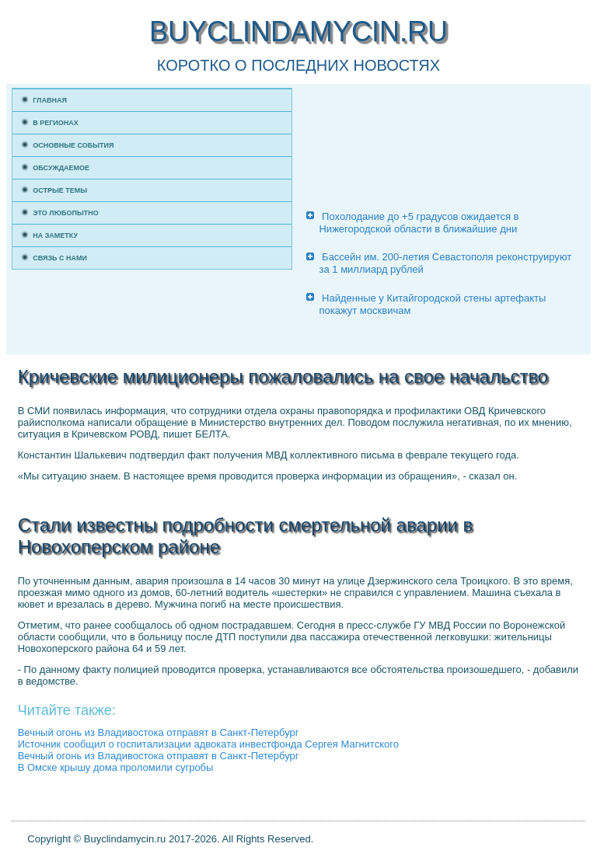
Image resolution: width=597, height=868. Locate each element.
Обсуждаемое (61, 168)
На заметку (55, 235)
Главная (50, 100)
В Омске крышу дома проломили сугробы (116, 767)
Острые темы (60, 190)
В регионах (56, 123)
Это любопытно (66, 213)
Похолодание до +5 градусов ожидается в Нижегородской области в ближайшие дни (419, 223)
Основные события (73, 145)
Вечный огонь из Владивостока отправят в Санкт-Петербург (159, 732)
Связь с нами (60, 258)
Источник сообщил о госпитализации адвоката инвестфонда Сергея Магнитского (208, 744)
